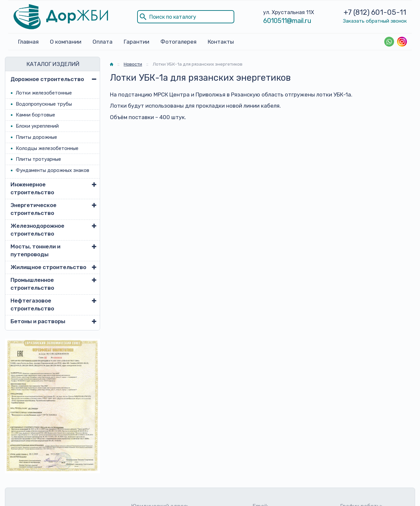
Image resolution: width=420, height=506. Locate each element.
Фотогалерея (178, 42)
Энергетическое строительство (33, 209)
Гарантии (136, 42)
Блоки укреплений (37, 126)
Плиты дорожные (36, 137)
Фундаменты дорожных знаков (52, 170)
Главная (28, 42)
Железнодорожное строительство (37, 230)
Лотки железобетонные (44, 93)
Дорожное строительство (47, 79)
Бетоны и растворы (38, 321)
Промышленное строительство (32, 284)
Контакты (221, 42)
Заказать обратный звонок (375, 21)
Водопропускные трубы (44, 104)
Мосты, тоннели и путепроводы (35, 250)
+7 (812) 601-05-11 (375, 12)
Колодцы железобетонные (47, 148)
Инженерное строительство (32, 188)
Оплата (103, 42)
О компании (66, 42)
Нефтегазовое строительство (32, 305)
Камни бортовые (35, 115)
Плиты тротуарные (38, 159)
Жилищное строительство (48, 267)
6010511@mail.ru (287, 21)
